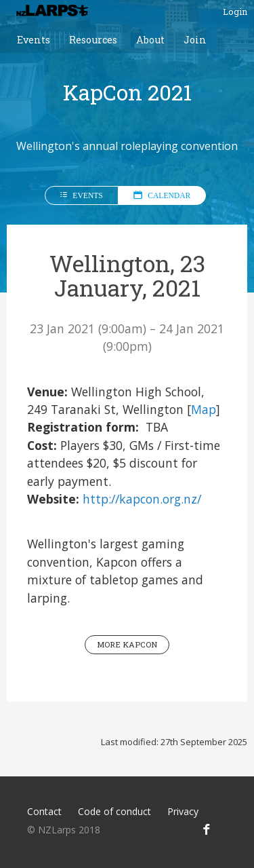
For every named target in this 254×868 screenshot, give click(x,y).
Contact (44, 811)
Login (235, 12)
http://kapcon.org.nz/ (142, 499)
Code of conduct (114, 811)
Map (204, 409)
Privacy (183, 811)
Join (195, 40)
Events (34, 40)
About (150, 40)
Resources (93, 40)
